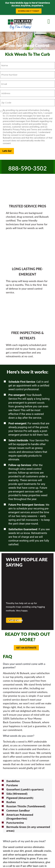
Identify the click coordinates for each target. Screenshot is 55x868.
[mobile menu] (51, 21)
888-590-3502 (28, 168)
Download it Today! (29, 11)
